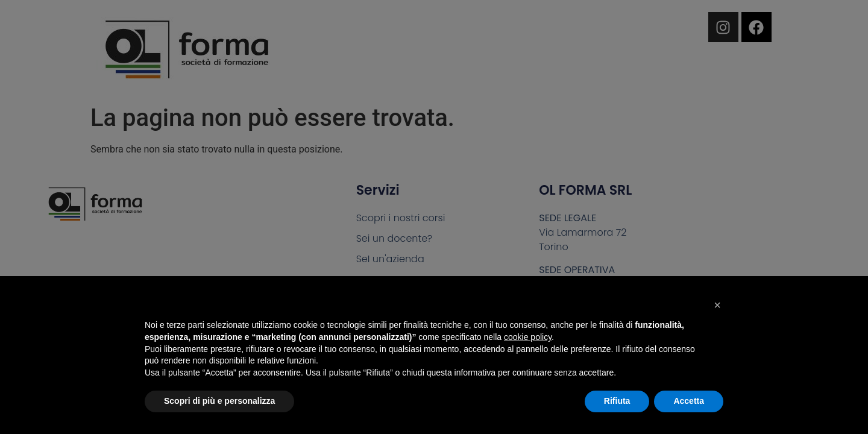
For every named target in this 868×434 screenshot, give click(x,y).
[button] (717, 305)
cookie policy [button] (528, 337)
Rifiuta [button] (617, 401)
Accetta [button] (689, 401)
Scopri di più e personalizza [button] (219, 401)
